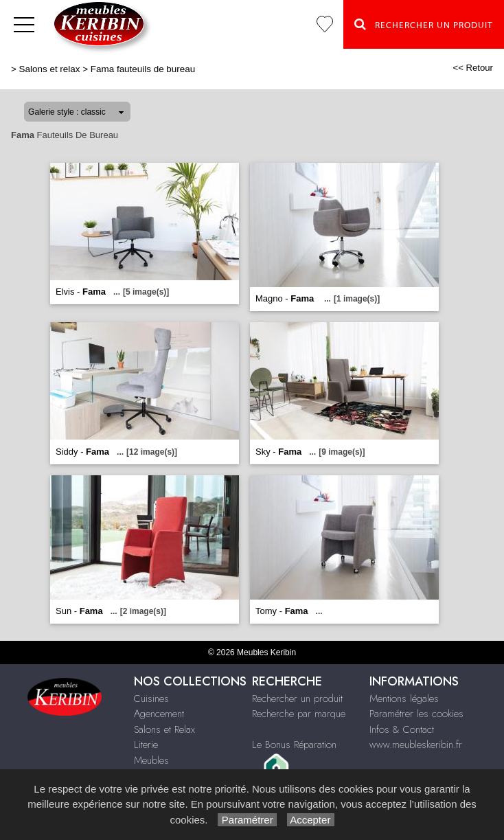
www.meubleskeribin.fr (416, 745)
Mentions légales (404, 699)
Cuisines (151, 699)
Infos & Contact (402, 729)
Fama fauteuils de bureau (143, 69)
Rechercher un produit (297, 699)
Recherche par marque (299, 714)
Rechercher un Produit (424, 24)
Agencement (159, 714)
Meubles (151, 760)
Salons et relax (50, 69)
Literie (146, 745)
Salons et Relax (164, 729)
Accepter (311, 820)
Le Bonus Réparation (294, 745)
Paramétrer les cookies (416, 714)
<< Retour (473, 68)
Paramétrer (247, 820)
